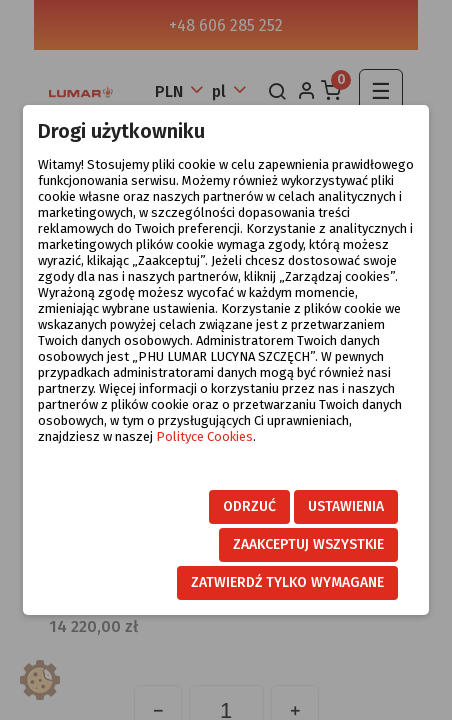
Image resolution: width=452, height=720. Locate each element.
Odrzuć (249, 506)
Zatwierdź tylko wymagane (287, 582)
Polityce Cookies (204, 436)
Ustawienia (346, 506)
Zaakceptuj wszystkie (308, 544)
